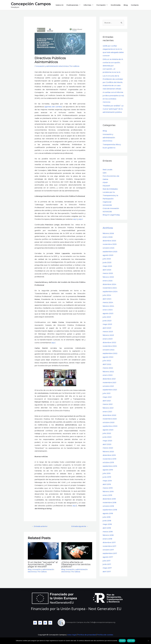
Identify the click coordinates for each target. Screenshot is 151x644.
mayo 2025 (107, 266)
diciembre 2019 (109, 455)
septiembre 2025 (110, 252)
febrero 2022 (108, 372)
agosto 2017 (108, 557)
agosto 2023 (108, 313)
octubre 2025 (108, 248)
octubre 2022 (109, 350)
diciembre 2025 (109, 241)
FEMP (105, 182)
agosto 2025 (108, 255)
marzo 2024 (108, 302)
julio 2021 (107, 393)
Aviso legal (72, 635)
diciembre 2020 (109, 415)
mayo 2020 (107, 441)
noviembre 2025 (110, 244)
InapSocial (107, 202)
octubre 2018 (108, 506)
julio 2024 (107, 295)
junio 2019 (107, 477)
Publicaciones (72, 5)
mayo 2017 (107, 568)
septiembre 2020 (110, 426)
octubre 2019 (108, 462)
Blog (126, 5)
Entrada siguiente (80, 526)
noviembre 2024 (110, 288)
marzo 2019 (108, 488)
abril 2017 (107, 572)
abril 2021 (107, 401)
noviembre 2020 (110, 419)
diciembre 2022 (109, 342)
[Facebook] (35, 623)
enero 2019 (107, 495)
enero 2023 (108, 339)
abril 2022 (107, 364)
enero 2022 (108, 375)
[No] (148, 641)
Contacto (135, 5)
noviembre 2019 (109, 459)
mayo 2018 (107, 524)
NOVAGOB (107, 205)
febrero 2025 (108, 277)
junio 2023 (107, 321)
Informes (87, 5)
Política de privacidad (87, 635)
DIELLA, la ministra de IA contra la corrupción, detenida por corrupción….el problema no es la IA (113, 66)
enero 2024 (108, 310)
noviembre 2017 (109, 546)
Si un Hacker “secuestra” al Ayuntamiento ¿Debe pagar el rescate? (43, 564)
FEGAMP (106, 186)
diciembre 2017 (109, 542)
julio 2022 (107, 361)
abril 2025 (107, 270)
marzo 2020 (108, 448)
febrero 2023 (108, 335)
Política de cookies (105, 635)
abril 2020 (107, 444)
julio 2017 (107, 561)
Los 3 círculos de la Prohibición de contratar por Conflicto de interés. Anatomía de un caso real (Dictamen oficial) (113, 82)
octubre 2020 (109, 422)
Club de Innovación (111, 208)
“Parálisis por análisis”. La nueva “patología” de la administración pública (113, 109)
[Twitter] (40, 623)
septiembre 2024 (110, 292)
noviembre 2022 (110, 346)
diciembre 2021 (109, 379)
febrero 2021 (108, 408)
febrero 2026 (108, 233)
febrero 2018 (108, 535)
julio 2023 (107, 317)
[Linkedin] (50, 623)
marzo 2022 (108, 368)
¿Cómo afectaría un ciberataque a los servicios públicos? (76, 564)
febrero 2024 (108, 306)
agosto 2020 (108, 430)
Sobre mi (59, 5)
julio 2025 (107, 259)
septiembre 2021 (110, 390)
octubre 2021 (108, 386)
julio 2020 (107, 433)
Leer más (131, 641)
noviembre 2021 (109, 382)
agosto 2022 (108, 357)
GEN (105, 173)
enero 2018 (107, 539)
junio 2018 (107, 521)
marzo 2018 (108, 532)
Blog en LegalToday (111, 215)
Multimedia (116, 5)
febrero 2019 (108, 491)
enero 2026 (108, 237)
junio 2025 (107, 262)
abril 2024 (107, 299)
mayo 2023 (107, 324)
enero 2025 (108, 281)
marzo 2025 (108, 273)
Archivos (108, 228)
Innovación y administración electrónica (52, 66)
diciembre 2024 (109, 284)
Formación (101, 5)
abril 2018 (107, 528)
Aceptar (122, 641)
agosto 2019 (108, 470)
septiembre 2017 (110, 553)
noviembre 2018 (109, 502)
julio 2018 (107, 517)
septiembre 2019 (110, 466)
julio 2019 (107, 473)
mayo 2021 (107, 397)
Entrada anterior (40, 526)
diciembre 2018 (109, 499)
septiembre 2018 (110, 510)
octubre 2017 (108, 550)
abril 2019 (107, 484)
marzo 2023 (108, 331)
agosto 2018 (108, 513)
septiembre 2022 (110, 353)
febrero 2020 (108, 452)
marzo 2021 (108, 404)
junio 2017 (107, 564)
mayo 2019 (107, 481)
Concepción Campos (31, 4)
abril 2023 (107, 328)
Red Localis (108, 170)
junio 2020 (107, 437)
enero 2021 (107, 412)
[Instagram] (45, 623)
